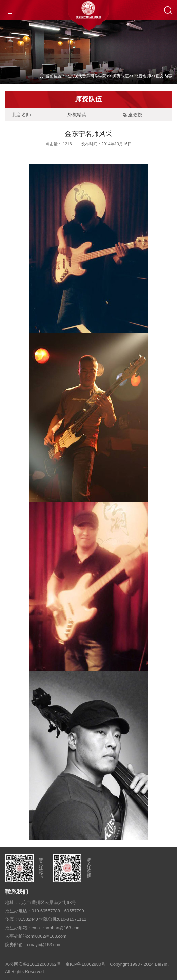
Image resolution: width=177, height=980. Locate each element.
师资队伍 (121, 76)
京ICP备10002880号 (86, 964)
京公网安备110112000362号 (33, 964)
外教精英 (77, 115)
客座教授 (133, 115)
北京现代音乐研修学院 (86, 76)
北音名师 (143, 76)
